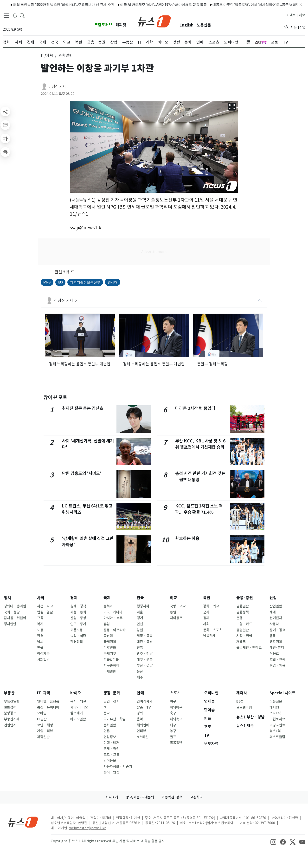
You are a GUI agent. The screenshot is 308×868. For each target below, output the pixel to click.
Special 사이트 (282, 693)
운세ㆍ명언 (111, 749)
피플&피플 (111, 660)
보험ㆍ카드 (244, 624)
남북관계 (209, 636)
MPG (47, 282)
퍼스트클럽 (277, 737)
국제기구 (110, 654)
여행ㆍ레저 (111, 743)
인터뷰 (141, 731)
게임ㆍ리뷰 (45, 731)
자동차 (274, 624)
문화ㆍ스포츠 (213, 630)
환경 (40, 636)
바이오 (76, 693)
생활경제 (276, 642)
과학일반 (43, 737)
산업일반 (276, 606)
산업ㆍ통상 (78, 618)
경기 (140, 618)
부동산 (9, 693)
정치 (7, 598)
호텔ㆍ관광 (277, 660)
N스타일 (143, 737)
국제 (107, 598)
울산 (140, 671)
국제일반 (110, 671)
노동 (40, 630)
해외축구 (176, 719)
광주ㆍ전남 (145, 654)
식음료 (274, 654)
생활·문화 (112, 693)
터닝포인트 (277, 725)
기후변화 (110, 648)
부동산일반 (12, 701)
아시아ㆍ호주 (113, 618)
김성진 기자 (57, 86)
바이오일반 (78, 719)
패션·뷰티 (277, 648)
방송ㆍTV (144, 707)
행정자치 (143, 606)
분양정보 (10, 713)
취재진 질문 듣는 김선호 (83, 408)
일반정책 (10, 707)
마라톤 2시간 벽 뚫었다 (195, 408)
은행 (239, 618)
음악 (140, 719)
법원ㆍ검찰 (45, 612)
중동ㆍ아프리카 (115, 630)
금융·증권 (245, 598)
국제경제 (110, 642)
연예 (140, 693)
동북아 (108, 606)
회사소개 (112, 797)
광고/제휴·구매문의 (140, 797)
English (186, 25)
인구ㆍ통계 (78, 624)
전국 (140, 598)
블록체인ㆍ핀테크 (249, 648)
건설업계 (10, 725)
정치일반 (10, 624)
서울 (140, 612)
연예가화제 (144, 701)
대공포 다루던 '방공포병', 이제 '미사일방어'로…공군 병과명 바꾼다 (243, 5)
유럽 (107, 624)
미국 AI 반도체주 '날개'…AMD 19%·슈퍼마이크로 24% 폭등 (145, 5)
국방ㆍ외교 (178, 606)
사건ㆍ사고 (45, 606)
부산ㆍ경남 (145, 665)
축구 (173, 713)
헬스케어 (77, 713)
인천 (140, 624)
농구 (173, 731)
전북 (140, 648)
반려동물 (110, 761)
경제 (74, 598)
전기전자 (276, 618)
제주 (140, 677)
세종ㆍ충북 (145, 636)
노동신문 (204, 25)
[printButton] (5, 152)
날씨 (40, 642)
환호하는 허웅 (187, 538)
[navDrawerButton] (6, 16)
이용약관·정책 (172, 797)
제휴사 (242, 693)
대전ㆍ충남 (145, 642)
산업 (273, 598)
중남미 (108, 636)
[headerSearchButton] (22, 15)
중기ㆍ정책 (277, 630)
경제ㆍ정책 (78, 606)
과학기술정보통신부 (85, 282)
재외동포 (176, 618)
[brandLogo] (154, 21)
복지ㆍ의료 (78, 701)
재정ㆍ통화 (78, 612)
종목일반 (176, 743)
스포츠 (175, 693)
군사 (206, 612)
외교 (173, 598)
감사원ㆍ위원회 (15, 618)
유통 (273, 636)
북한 (207, 598)
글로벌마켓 (244, 707)
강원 (140, 630)
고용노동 (77, 630)
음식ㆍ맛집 (111, 772)
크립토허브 (103, 25)
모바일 (42, 713)
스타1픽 (275, 713)
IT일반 (42, 719)
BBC (240, 701)
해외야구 (176, 707)
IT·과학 (44, 693)
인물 (40, 648)
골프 (173, 737)
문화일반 (110, 725)
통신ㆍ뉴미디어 (48, 707)
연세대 (113, 282)
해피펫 (121, 25)
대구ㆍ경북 (145, 660)
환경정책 (77, 642)
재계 (273, 612)
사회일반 (43, 660)
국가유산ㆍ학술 (115, 719)
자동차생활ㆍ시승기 (118, 767)
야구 (173, 701)
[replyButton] (5, 125)
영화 (140, 713)
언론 (107, 731)
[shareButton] (5, 112)
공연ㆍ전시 (111, 701)
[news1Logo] (23, 822)
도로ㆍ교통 (111, 755)
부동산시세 (12, 719)
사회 (41, 598)
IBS (61, 282)
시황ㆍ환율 (244, 636)
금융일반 (243, 606)
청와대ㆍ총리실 (15, 606)
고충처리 (196, 797)
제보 (302, 15)
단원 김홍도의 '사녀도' (82, 473)
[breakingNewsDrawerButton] (15, 15)
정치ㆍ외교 (211, 606)
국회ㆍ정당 (12, 612)
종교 (107, 713)
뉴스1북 (275, 731)
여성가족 (43, 654)
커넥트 (291, 15)
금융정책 (243, 612)
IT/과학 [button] (47, 55)
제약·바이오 (79, 707)
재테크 (241, 642)
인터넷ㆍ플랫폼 (48, 701)
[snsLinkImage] (273, 842)
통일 (173, 612)
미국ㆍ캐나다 (113, 612)
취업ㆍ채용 (277, 665)
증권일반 (243, 630)
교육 (40, 618)
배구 (173, 725)
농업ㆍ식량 (78, 636)
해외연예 (143, 725)
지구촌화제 (111, 665)
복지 (40, 624)
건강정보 (110, 737)
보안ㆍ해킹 (45, 725)
